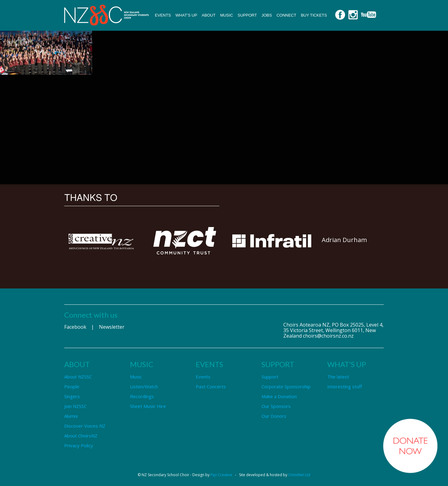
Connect (286, 15)
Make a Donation (279, 396)
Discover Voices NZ (85, 426)
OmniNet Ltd (299, 475)
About (209, 15)
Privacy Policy (79, 445)
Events (163, 15)
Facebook (75, 327)
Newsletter (112, 327)
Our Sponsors (276, 406)
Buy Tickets (314, 15)
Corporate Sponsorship (286, 386)
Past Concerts (211, 386)
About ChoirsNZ (81, 436)
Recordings (142, 396)
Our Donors (274, 416)
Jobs (267, 15)
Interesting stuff (345, 386)
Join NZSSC (75, 406)
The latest (338, 377)
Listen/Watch (144, 386)
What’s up (186, 15)
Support (247, 15)
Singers (72, 396)
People (72, 386)
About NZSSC (78, 377)
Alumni (71, 416)
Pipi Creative (221, 475)
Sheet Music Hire (148, 406)
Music (226, 15)
